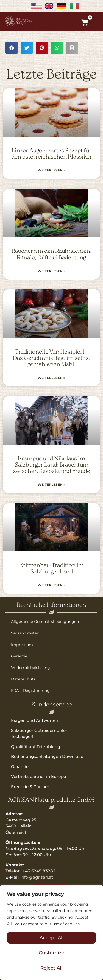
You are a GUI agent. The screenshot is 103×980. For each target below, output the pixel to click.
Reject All (51, 968)
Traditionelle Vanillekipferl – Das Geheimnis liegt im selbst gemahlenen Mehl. (52, 358)
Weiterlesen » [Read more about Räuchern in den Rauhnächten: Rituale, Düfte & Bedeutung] (51, 271)
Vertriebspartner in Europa (39, 776)
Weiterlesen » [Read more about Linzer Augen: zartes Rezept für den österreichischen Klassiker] (51, 170)
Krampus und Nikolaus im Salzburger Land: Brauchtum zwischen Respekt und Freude (51, 465)
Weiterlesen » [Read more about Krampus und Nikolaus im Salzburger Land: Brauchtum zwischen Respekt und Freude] (51, 485)
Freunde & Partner (30, 787)
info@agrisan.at (37, 877)
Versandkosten (25, 633)
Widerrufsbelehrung (30, 668)
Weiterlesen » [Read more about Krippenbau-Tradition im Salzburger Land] (51, 585)
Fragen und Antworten (35, 720)
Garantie (19, 656)
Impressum (22, 645)
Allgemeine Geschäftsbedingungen (45, 622)
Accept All (52, 938)
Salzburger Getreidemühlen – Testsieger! (41, 734)
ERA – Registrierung (30, 691)
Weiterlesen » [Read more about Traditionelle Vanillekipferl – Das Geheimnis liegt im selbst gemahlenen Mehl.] (51, 378)
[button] (12, 48)
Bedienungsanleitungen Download (47, 756)
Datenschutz (23, 679)
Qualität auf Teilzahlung (36, 747)
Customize (51, 953)
